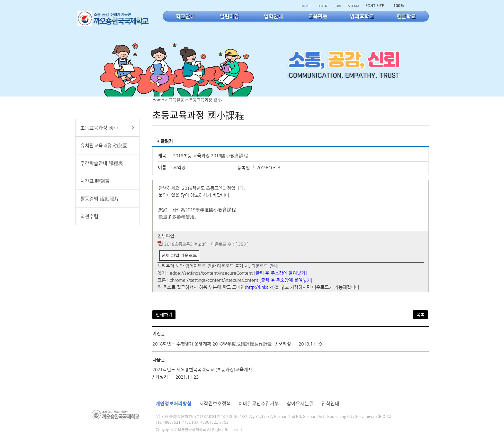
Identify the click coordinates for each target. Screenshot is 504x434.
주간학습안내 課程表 (102, 163)
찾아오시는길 (300, 403)
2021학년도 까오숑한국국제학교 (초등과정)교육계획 (202, 370)
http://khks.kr (260, 287)
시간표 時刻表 (95, 181)
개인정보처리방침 (174, 403)
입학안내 (330, 403)
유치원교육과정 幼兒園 (104, 145)
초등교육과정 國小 (99, 128)
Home (158, 100)
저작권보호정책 (215, 403)
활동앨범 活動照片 (100, 199)
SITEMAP (355, 6)
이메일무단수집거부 (259, 403)
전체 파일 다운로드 (179, 255)
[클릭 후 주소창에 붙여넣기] (280, 273)
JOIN (338, 6)
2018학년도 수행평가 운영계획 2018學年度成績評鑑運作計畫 (212, 344)
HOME (306, 6)
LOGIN (322, 6)
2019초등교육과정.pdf (185, 244)
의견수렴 (89, 216)
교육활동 (176, 100)
